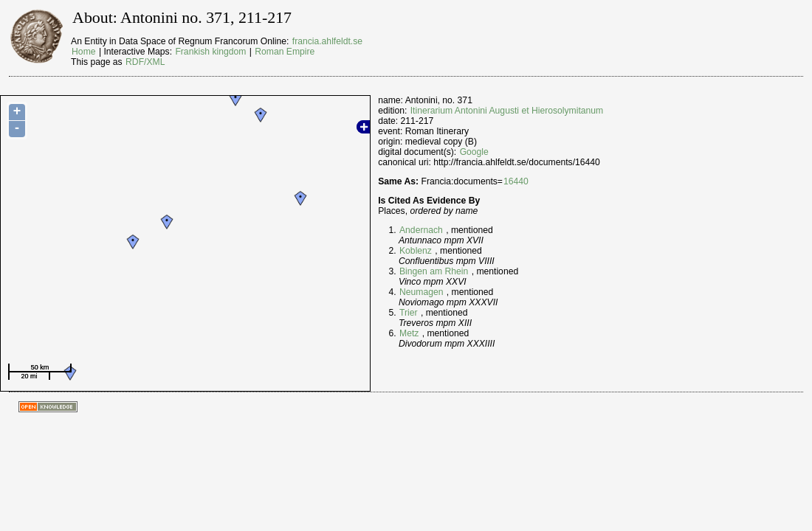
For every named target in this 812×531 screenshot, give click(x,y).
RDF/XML (145, 62)
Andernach (421, 230)
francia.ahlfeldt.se (327, 41)
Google (474, 152)
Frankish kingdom (210, 52)
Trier (409, 313)
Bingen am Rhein (434, 271)
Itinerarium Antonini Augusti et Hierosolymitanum (507, 111)
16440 (516, 181)
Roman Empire (285, 52)
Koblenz (416, 251)
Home (83, 52)
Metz (409, 333)
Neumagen (421, 292)
